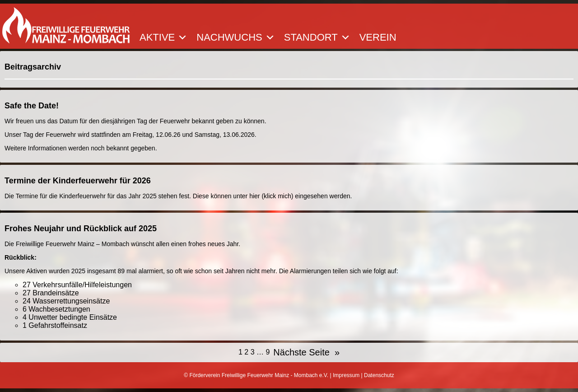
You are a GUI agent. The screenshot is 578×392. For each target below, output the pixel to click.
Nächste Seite (306, 352)
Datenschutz (379, 375)
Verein (378, 37)
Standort (317, 37)
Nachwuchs (235, 37)
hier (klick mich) (271, 196)
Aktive (163, 37)
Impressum (346, 375)
